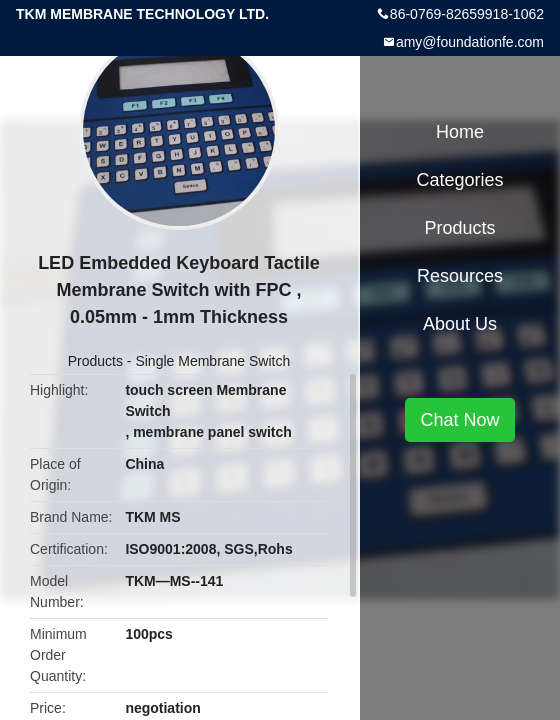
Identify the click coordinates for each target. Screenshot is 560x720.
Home (460, 132)
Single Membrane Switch (212, 361)
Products (95, 361)
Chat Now (459, 420)
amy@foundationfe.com (470, 42)
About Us (460, 324)
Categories (459, 180)
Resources (460, 276)
